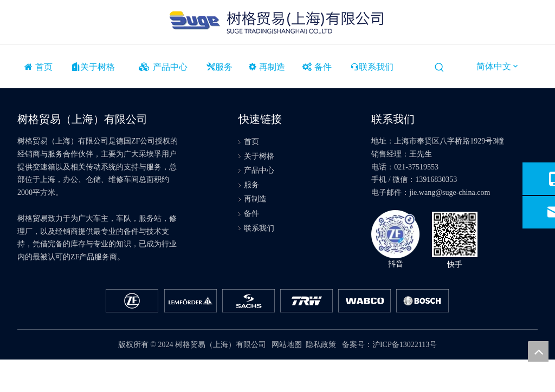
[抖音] (395, 234)
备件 (251, 214)
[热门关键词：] (440, 68)
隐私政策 (321, 345)
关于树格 (259, 156)
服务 (251, 185)
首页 (251, 142)
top (538, 351)
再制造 (255, 199)
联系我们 (259, 228)
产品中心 (259, 170)
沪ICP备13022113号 (405, 345)
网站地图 (287, 345)
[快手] (455, 234)
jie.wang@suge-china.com (450, 192)
